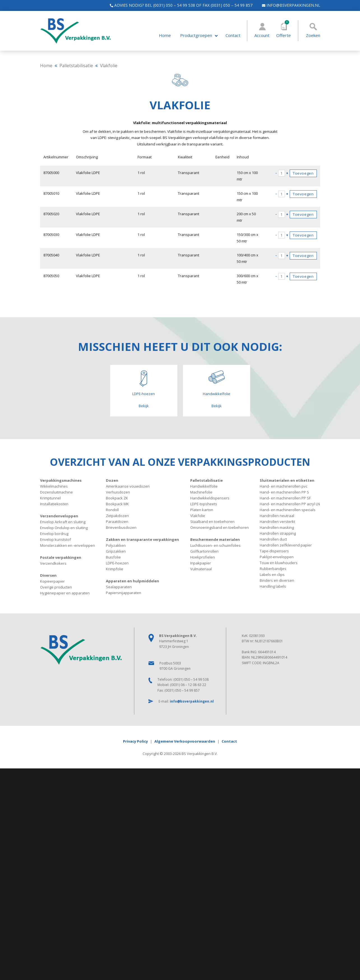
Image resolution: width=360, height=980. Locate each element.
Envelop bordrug (54, 534)
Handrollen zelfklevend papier (286, 545)
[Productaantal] (282, 173)
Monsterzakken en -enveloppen (68, 545)
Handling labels (273, 586)
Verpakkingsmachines (61, 480)
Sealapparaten (119, 587)
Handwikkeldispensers (210, 498)
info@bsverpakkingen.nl (288, 5)
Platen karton (202, 510)
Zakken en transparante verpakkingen (142, 539)
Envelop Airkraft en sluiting (63, 522)
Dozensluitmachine (56, 492)
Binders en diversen (277, 580)
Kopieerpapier (52, 581)
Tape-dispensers (274, 551)
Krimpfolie (115, 569)
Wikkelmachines (54, 486)
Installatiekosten (54, 504)
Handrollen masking (277, 527)
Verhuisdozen (118, 492)
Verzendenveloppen (59, 516)
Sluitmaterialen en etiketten (287, 480)
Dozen (112, 480)
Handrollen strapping (278, 533)
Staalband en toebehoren (212, 522)
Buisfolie (113, 557)
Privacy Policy (135, 741)
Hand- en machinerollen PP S (284, 492)
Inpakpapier (201, 563)
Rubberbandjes (273, 569)
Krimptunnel (50, 498)
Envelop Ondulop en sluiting (64, 528)
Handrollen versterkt (277, 522)
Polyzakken (116, 545)
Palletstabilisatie (76, 66)
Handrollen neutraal (277, 516)
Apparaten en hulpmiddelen (133, 581)
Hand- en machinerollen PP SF (285, 498)
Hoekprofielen (203, 557)
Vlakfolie (198, 516)
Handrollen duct (273, 539)
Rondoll (112, 510)
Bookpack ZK (117, 498)
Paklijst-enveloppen (277, 557)
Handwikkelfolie (204, 486)
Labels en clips (272, 574)
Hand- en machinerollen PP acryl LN (290, 504)
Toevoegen (303, 173)
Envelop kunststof (55, 539)
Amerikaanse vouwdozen (128, 486)
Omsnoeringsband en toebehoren (220, 527)
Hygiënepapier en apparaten (65, 593)
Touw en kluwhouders (279, 563)
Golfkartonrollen (204, 551)
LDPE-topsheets (204, 504)
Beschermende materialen (215, 539)
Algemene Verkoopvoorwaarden (185, 741)
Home (165, 35)
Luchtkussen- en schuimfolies (215, 545)
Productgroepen (196, 35)
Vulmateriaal (201, 569)
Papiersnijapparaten (124, 593)
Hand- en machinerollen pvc (284, 486)
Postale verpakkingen (61, 557)
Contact (233, 35)
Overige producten (56, 587)
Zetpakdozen (117, 516)
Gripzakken (116, 551)
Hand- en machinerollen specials (288, 510)
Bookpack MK (117, 504)
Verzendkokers (53, 563)
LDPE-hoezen (117, 563)
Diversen (48, 575)
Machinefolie (201, 492)
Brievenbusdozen (121, 527)
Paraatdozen (117, 522)
